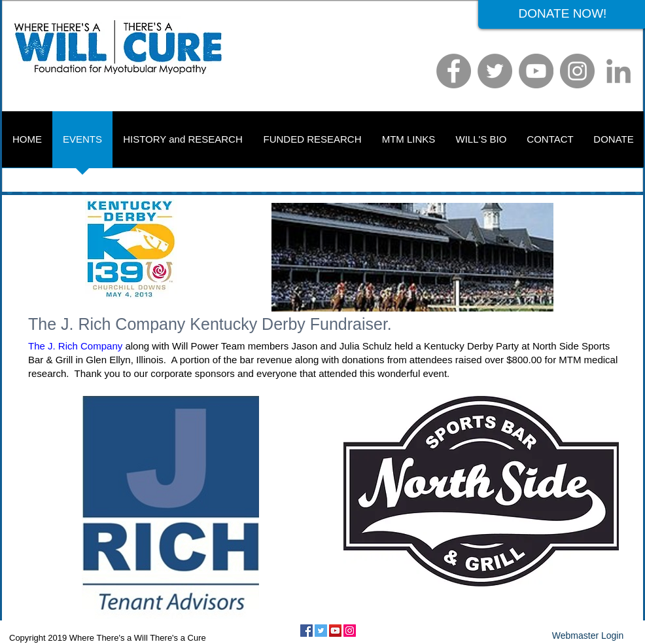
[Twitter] (495, 71)
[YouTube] (536, 71)
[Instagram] (577, 71)
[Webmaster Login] (588, 636)
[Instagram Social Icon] (350, 631)
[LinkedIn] (619, 71)
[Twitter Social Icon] (321, 631)
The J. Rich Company (75, 346)
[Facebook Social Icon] (306, 631)
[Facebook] (454, 71)
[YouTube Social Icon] (335, 631)
